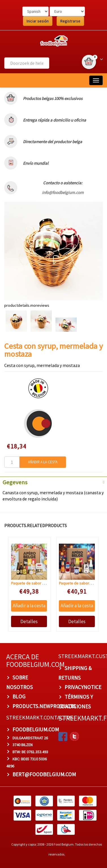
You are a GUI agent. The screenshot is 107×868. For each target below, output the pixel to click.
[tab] (53, 482)
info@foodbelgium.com (63, 192)
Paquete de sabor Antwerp (34, 583)
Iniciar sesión (38, 21)
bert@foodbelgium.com (44, 774)
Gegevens (15, 482)
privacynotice (83, 687)
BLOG (19, 696)
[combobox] (27, 63)
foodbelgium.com (36, 729)
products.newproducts (44, 706)
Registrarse (70, 21)
